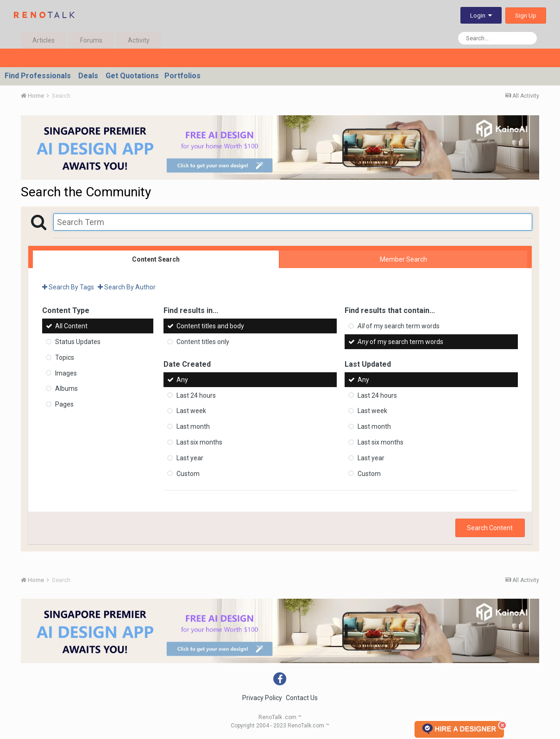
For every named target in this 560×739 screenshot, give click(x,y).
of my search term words (399, 326)
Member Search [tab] (403, 259)
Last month (193, 426)
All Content (71, 326)
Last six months (199, 442)
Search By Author (127, 287)
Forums (91, 40)
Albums (66, 388)
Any (182, 380)
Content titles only (203, 342)
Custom (188, 473)
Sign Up (526, 16)
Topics (65, 357)
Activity (139, 40)
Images (66, 373)
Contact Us (302, 698)
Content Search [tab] (156, 259)
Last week (191, 411)
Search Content (490, 528)
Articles (44, 40)
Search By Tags (68, 287)
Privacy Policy (262, 698)
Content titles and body (210, 326)
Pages (64, 404)
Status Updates (78, 342)
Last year (190, 458)
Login (481, 16)
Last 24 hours (196, 395)
